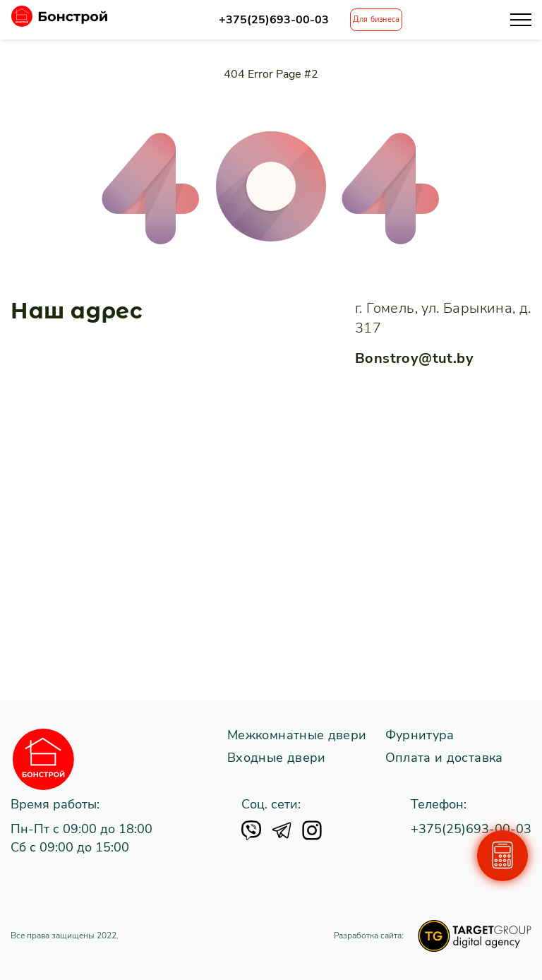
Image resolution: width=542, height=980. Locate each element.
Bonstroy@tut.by (414, 358)
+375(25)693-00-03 (274, 20)
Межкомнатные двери (297, 736)
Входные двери (277, 758)
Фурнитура (420, 736)
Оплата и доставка (444, 758)
